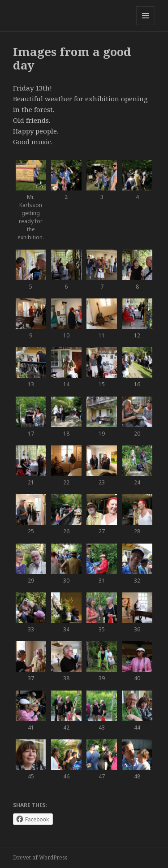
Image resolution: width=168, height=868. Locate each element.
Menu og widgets (146, 25)
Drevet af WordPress (40, 857)
